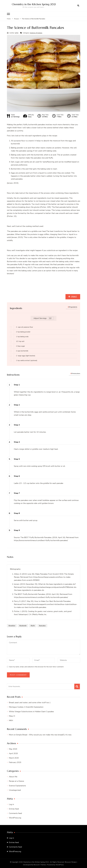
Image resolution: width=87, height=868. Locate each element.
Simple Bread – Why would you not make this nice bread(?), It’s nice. (44, 735)
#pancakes (42, 625)
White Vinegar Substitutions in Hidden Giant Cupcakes (31, 711)
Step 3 (17, 425)
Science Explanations (17, 786)
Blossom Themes (40, 865)
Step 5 (17, 459)
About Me (13, 777)
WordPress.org (15, 818)
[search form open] (78, 6)
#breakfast (12, 625)
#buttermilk (23, 625)
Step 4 (17, 442)
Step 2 (17, 405)
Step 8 (17, 513)
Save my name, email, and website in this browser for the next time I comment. (37, 667)
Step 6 (17, 476)
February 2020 (15, 762)
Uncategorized (15, 790)
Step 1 (17, 385)
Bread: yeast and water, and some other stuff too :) (30, 702)
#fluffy (33, 625)
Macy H (12, 716)
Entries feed (14, 809)
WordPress (60, 865)
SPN (17, 33)
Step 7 (17, 493)
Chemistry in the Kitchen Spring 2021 (34, 4)
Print (74, 297)
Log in (11, 804)
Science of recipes (36, 33)
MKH (11, 720)
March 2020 (14, 758)
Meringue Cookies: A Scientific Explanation (26, 707)
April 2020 (13, 753)
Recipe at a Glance (16, 781)
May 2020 (13, 749)
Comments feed (15, 813)
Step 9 (17, 530)
